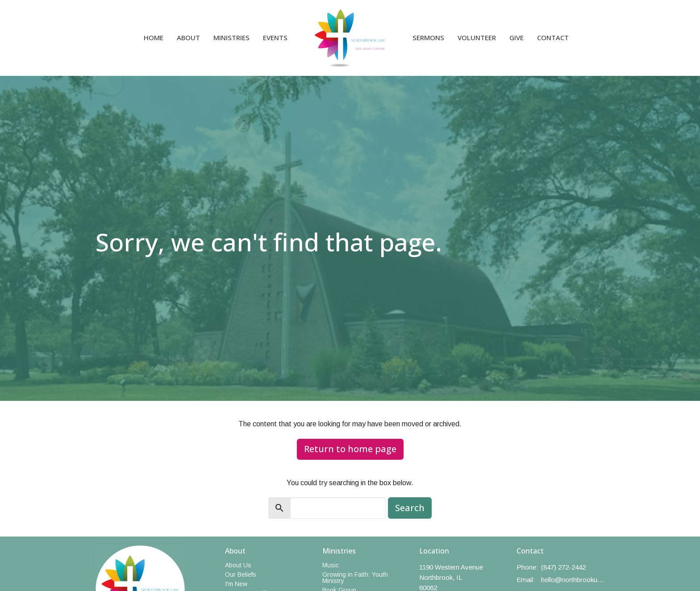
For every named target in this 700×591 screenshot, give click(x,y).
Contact (553, 37)
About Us (238, 565)
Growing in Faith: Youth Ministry (355, 578)
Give (517, 37)
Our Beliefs (241, 574)
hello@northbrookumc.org (573, 580)
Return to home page (350, 449)
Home (154, 37)
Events (275, 37)
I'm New (236, 584)
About (188, 37)
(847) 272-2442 (563, 567)
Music (331, 565)
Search (410, 508)
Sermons (428, 37)
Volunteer (477, 37)
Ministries (231, 37)
